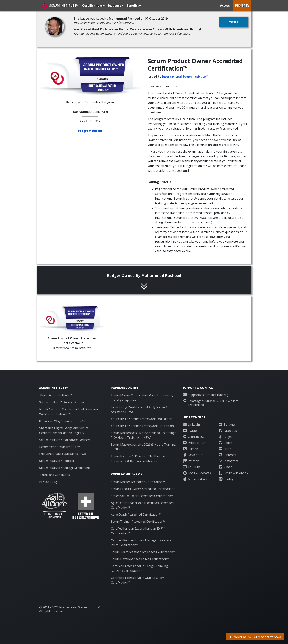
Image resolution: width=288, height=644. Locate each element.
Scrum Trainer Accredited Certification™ (138, 522)
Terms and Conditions (55, 475)
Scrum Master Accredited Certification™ (138, 482)
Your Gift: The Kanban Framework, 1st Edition (142, 426)
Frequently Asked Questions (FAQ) (63, 454)
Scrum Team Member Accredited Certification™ (143, 552)
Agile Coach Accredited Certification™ (136, 515)
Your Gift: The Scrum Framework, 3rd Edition (142, 419)
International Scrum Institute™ (185, 77)
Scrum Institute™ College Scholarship (65, 468)
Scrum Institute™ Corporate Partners (65, 440)
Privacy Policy (48, 482)
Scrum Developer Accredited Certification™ (140, 559)
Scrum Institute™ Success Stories (62, 402)
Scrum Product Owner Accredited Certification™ (143, 489)
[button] (234, 22)
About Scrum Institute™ (56, 395)
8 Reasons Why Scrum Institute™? (62, 421)
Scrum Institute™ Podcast (57, 461)
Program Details (90, 131)
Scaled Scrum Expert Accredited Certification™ (142, 496)
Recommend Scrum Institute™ (60, 447)
